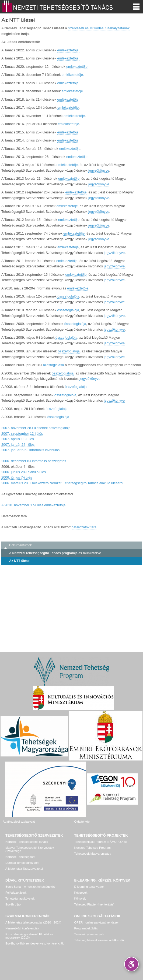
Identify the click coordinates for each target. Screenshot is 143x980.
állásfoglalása (54, 365)
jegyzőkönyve (99, 170)
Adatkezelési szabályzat (19, 822)
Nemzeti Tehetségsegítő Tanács (27, 842)
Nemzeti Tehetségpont (20, 857)
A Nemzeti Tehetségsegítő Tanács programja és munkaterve (55, 553)
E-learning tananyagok (89, 887)
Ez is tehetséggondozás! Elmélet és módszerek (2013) (29, 936)
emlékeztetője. (69, 50)
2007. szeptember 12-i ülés (22, 434)
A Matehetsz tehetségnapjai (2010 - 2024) (33, 922)
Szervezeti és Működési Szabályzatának (99, 28)
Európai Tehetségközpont (22, 863)
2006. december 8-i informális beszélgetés (34, 461)
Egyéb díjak (13, 904)
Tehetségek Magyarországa (93, 854)
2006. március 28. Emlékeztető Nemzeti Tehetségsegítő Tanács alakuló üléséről (62, 483)
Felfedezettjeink (16, 893)
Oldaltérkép (82, 822)
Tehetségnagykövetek (20, 898)
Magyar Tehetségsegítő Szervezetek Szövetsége (30, 849)
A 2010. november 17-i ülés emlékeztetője (33, 505)
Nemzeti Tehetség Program (93, 848)
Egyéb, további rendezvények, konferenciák (34, 943)
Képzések (81, 893)
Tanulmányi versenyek (89, 934)
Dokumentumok (20, 545)
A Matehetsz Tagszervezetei (24, 869)
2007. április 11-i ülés (18, 439)
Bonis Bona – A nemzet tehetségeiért (30, 887)
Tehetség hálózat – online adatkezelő (99, 940)
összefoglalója (68, 296)
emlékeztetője (68, 83)
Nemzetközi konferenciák (22, 928)
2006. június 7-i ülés (17, 477)
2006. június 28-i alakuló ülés (24, 472)
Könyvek (80, 898)
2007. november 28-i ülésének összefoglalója (36, 428)
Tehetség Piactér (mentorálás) (94, 904)
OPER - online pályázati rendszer (97, 922)
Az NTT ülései (20, 561)
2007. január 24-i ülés (18, 445)
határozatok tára (84, 527)
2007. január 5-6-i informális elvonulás (30, 450)
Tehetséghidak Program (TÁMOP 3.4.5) (101, 842)
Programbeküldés (86, 928)
